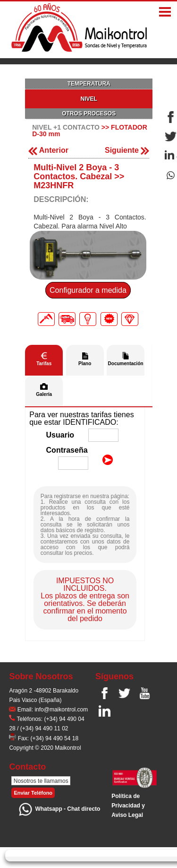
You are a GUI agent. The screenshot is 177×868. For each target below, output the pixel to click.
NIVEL (89, 99)
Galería (44, 394)
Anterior (48, 150)
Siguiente (127, 150)
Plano (85, 364)
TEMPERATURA (89, 84)
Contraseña (67, 450)
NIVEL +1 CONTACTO (66, 127)
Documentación (126, 364)
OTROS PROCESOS (89, 114)
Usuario (60, 435)
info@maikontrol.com (61, 710)
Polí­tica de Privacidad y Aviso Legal (128, 806)
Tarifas (44, 364)
